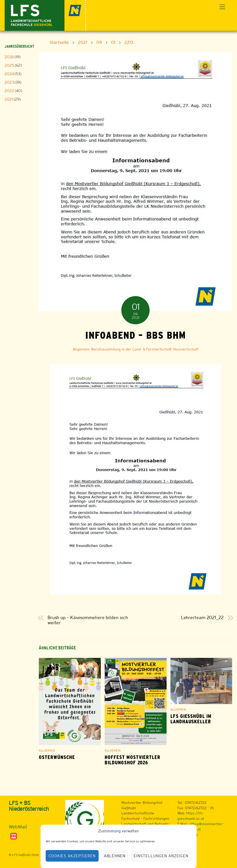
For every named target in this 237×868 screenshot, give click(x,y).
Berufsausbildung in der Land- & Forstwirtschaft (131, 349)
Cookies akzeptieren (72, 856)
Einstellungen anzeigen (161, 856)
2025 (9, 65)
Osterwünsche (57, 757)
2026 (9, 57)
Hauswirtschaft (186, 349)
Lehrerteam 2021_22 (202, 618)
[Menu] (222, 7)
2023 (9, 82)
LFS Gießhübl (21, 855)
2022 (9, 91)
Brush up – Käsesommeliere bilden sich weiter (88, 620)
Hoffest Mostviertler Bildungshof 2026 (133, 760)
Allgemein (81, 349)
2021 (9, 99)
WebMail (18, 827)
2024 (9, 74)
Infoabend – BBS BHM (135, 335)
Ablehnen (115, 856)
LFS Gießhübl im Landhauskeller (191, 719)
